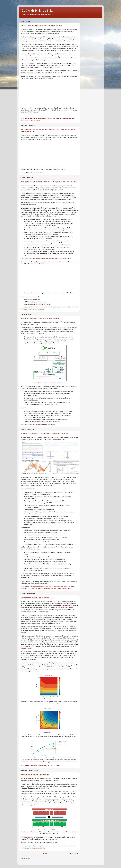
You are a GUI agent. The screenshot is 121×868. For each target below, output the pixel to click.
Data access (41, 118)
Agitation (27, 118)
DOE (29, 589)
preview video (45, 343)
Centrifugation (34, 587)
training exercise (48, 78)
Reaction (30, 120)
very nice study (26, 646)
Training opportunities (27, 837)
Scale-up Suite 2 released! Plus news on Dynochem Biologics (40, 318)
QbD (49, 424)
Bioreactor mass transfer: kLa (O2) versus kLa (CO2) (38, 598)
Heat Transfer (56, 118)
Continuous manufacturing (45, 587)
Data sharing (48, 118)
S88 (34, 120)
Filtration (71, 846)
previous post (55, 332)
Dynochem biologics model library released (35, 775)
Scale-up (38, 120)
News (34, 424)
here (36, 76)
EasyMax (34, 39)
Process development (26, 309)
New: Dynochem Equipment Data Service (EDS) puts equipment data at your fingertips (49, 182)
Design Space (58, 307)
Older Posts (74, 854)
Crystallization (34, 118)
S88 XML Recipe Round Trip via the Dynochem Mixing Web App (41, 26)
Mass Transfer (74, 307)
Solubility (69, 589)
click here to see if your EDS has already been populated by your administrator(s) (49, 258)
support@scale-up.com (39, 262)
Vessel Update (36, 300)
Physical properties (65, 118)
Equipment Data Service (39, 302)
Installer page (33, 411)
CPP (42, 846)
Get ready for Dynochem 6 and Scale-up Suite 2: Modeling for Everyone (44, 434)
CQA (45, 846)
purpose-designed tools (65, 608)
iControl (32, 37)
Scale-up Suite (62, 65)
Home (45, 854)
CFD (31, 173)
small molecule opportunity (37, 797)
